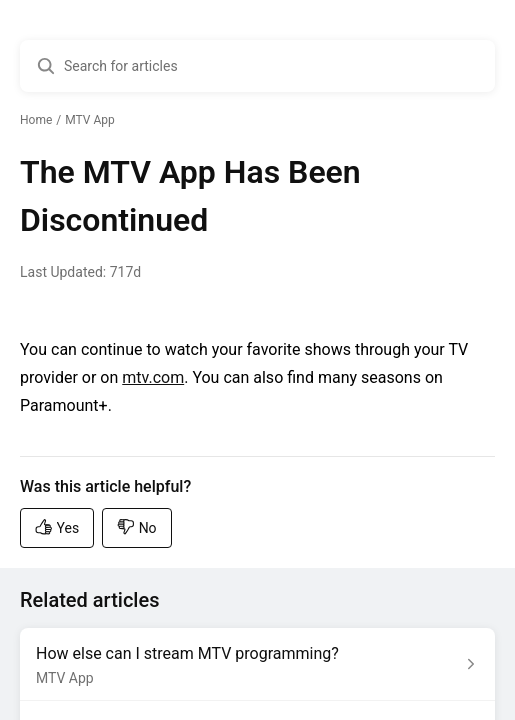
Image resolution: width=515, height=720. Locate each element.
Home (36, 120)
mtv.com (153, 377)
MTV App (89, 120)
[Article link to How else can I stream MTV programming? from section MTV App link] (257, 664)
